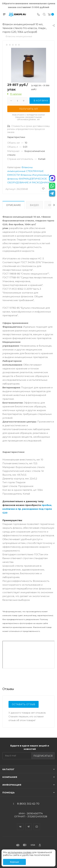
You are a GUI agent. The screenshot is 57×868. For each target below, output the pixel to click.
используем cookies (20, 852)
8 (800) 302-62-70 (28, 804)
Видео (35, 205)
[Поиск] (44, 15)
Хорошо (14, 862)
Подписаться (43, 756)
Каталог (9, 769)
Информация (12, 785)
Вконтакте (20, 824)
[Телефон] (38, 15)
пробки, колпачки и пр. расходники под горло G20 (27, 509)
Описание (13, 205)
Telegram (29, 824)
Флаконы (26, 175)
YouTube (37, 824)
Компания (10, 777)
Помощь (9, 793)
